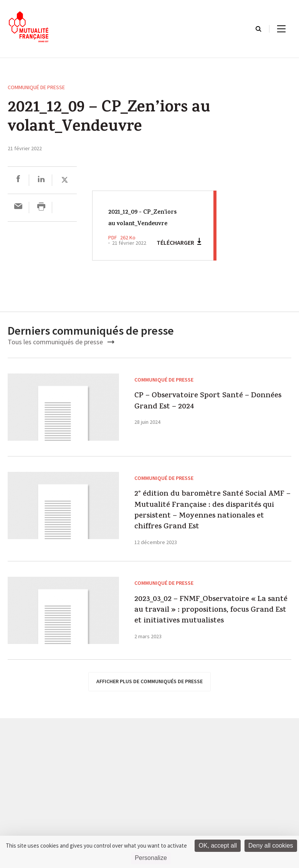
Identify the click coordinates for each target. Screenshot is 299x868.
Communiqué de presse (36, 87)
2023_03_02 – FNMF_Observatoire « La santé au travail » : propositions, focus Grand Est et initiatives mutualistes (212, 713)
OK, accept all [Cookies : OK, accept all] (218, 846)
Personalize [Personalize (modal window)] (151, 858)
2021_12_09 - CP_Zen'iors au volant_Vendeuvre (142, 224)
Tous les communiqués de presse (61, 354)
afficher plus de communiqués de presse (149, 804)
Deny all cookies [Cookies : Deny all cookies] (271, 846)
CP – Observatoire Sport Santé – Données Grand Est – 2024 (209, 427)
